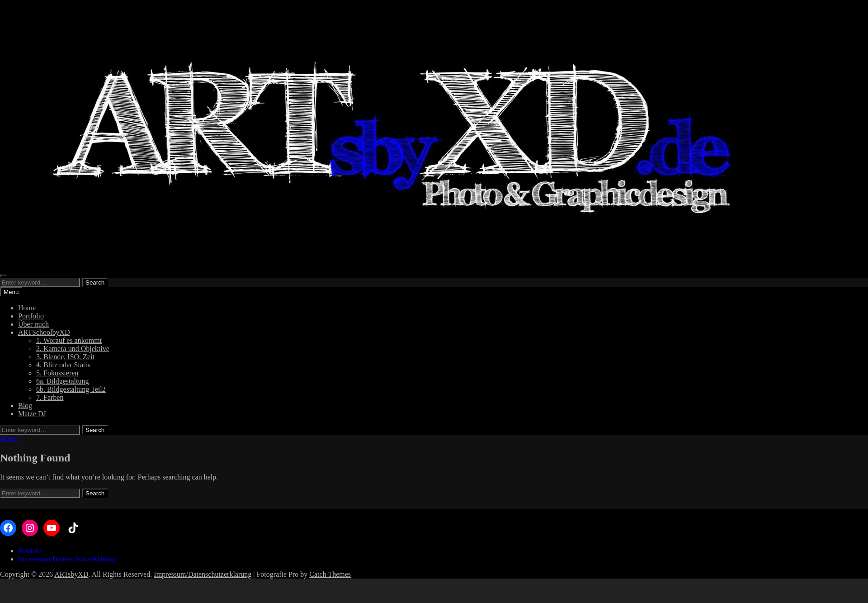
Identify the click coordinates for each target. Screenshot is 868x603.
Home (27, 308)
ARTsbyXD (71, 574)
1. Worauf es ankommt (69, 340)
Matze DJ (32, 414)
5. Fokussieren (57, 373)
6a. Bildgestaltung (62, 381)
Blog (25, 406)
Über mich (33, 324)
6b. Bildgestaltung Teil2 (71, 389)
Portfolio (31, 316)
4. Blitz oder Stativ (64, 365)
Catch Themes (330, 574)
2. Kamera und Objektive (73, 349)
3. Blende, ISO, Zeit (65, 357)
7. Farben (50, 397)
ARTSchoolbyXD (44, 332)
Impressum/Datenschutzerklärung (67, 559)
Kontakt (30, 551)
